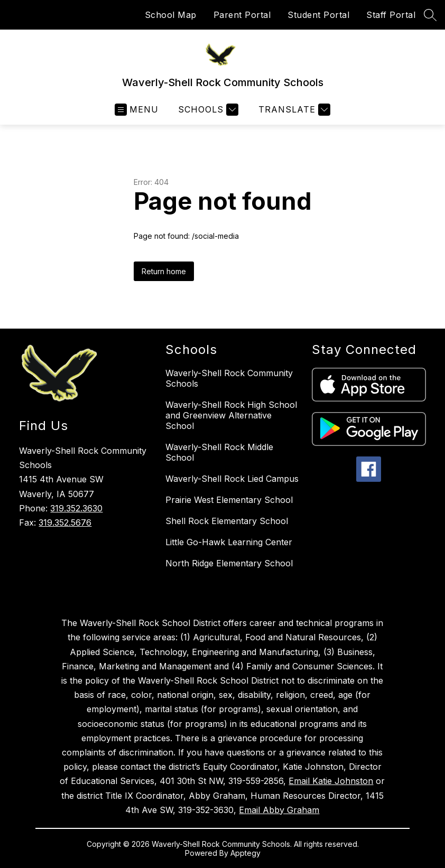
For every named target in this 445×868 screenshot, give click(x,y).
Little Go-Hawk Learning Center (229, 542)
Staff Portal (391, 15)
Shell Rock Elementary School (227, 521)
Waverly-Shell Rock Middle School (219, 452)
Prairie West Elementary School (229, 500)
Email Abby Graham (279, 810)
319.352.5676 (65, 522)
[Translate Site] (293, 110)
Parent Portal (242, 15)
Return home (164, 271)
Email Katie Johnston (331, 781)
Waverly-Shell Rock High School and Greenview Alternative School (231, 415)
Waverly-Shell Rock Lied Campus (232, 479)
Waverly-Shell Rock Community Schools (229, 378)
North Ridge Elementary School (229, 563)
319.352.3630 (76, 508)
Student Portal (318, 15)
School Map (171, 15)
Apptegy (245, 853)
